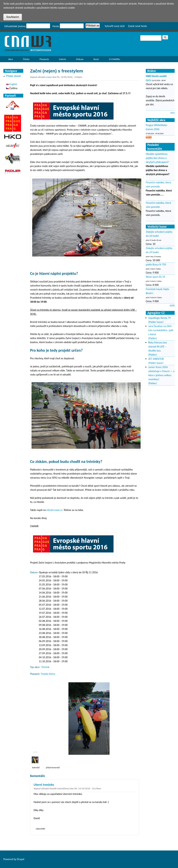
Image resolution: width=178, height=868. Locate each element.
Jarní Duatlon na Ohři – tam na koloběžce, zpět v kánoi (161, 330)
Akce (10, 60)
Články (25, 60)
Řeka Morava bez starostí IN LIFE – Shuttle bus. (158, 347)
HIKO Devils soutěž (156, 76)
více (172, 113)
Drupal (21, 859)
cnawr (49, 77)
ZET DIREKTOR (156, 359)
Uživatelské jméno (15, 26)
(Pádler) (153, 338)
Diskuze (80, 59)
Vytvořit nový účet (115, 26)
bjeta (149, 80)
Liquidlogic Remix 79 (160, 318)
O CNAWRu (114, 60)
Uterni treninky (44, 785)
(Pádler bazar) (156, 322)
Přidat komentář (53, 767)
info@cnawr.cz (54, 510)
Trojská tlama (48, 674)
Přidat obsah (13, 76)
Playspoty (43, 60)
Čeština (12, 88)
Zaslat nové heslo (137, 26)
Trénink (45, 667)
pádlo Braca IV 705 (156, 264)
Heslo (56, 26)
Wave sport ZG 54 (155, 277)
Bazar (96, 59)
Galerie (63, 59)
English (12, 84)
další (172, 305)
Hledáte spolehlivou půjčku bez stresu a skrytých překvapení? (157, 158)
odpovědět (40, 829)
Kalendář (36, 767)
